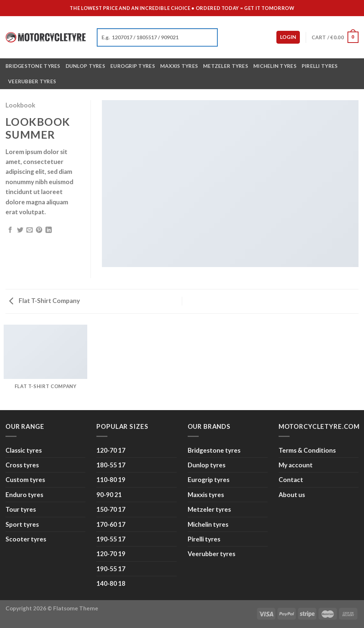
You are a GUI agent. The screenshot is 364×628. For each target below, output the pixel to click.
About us (292, 495)
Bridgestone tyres (33, 66)
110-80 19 (111, 480)
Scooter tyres (26, 539)
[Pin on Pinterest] (39, 230)
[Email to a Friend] (30, 230)
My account (296, 465)
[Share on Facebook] (10, 230)
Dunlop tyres (85, 66)
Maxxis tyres (179, 66)
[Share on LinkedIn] (49, 230)
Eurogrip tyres (133, 66)
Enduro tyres (24, 495)
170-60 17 (111, 524)
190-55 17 (111, 539)
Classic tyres (24, 450)
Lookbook (20, 105)
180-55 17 (111, 465)
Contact (291, 480)
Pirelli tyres (320, 66)
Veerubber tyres (32, 81)
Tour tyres (21, 509)
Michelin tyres (275, 66)
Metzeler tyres (226, 66)
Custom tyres (25, 480)
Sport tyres (22, 524)
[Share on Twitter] (20, 230)
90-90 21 (109, 495)
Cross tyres (22, 465)
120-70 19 (111, 554)
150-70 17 (111, 509)
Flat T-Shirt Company (45, 301)
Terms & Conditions (307, 450)
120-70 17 (111, 450)
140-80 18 (111, 583)
